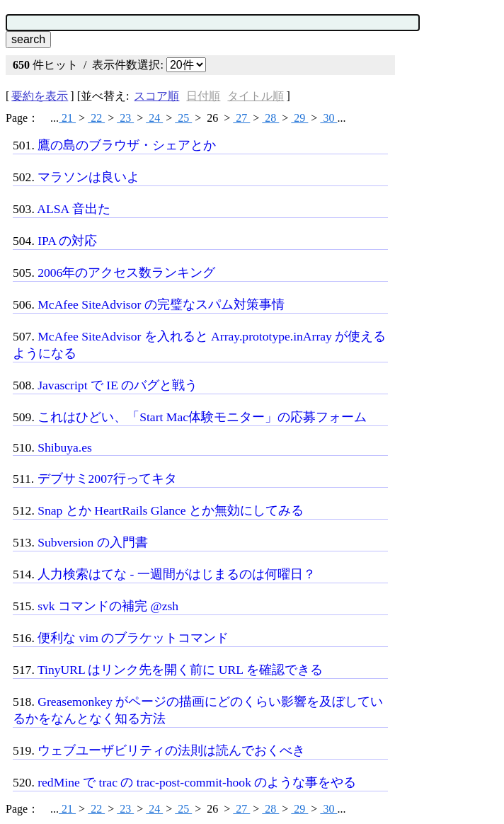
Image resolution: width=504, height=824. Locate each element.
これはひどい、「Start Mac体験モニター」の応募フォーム (202, 417)
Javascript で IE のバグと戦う (118, 385)
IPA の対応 (67, 241)
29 (299, 118)
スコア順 (156, 96)
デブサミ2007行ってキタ (107, 479)
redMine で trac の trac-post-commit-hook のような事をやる (197, 782)
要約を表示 (40, 96)
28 (270, 118)
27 (241, 118)
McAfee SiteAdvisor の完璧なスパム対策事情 (161, 304)
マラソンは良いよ (88, 177)
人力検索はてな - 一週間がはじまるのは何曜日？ (177, 574)
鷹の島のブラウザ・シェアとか (127, 145)
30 (328, 118)
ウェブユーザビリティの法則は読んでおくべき (171, 750)
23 (125, 118)
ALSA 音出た (73, 209)
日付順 (203, 96)
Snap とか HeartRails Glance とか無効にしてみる (171, 510)
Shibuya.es (65, 447)
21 (67, 118)
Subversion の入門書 (93, 542)
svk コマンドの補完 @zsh (108, 606)
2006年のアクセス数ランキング (126, 273)
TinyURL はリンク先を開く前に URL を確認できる (180, 670)
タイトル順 (256, 96)
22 (96, 118)
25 (183, 118)
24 (154, 118)
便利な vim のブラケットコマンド (133, 638)
